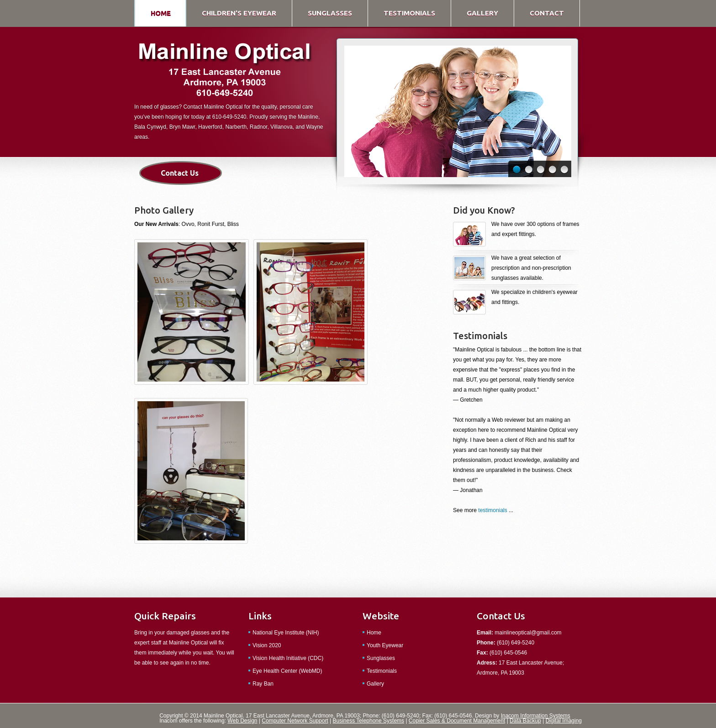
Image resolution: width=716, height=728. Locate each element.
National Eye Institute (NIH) (286, 633)
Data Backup (525, 721)
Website (381, 616)
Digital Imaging (564, 721)
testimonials (409, 13)
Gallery (375, 684)
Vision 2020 (267, 645)
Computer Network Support (295, 721)
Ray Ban (263, 684)
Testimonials (382, 671)
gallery (482, 13)
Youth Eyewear (385, 645)
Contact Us (180, 173)
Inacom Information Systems (536, 716)
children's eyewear (239, 13)
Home (374, 633)
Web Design (242, 721)
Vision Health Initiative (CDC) (288, 658)
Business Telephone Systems (369, 721)
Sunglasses (381, 658)
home (161, 13)
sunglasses (330, 13)
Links (260, 616)
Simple (225, 71)
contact (547, 13)
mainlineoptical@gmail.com (528, 633)
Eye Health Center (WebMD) (287, 671)
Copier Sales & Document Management (457, 721)
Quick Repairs (165, 616)
